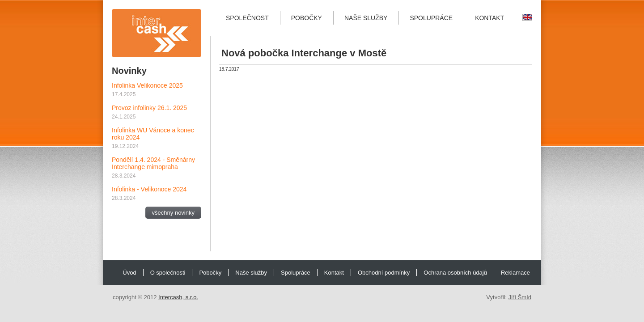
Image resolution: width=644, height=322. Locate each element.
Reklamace (515, 273)
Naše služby (366, 18)
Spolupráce (431, 18)
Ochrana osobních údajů (455, 273)
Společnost (247, 18)
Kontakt (489, 18)
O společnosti (168, 273)
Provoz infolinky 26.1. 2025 (149, 108)
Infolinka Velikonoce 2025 (147, 85)
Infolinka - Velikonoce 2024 (149, 189)
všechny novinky (173, 213)
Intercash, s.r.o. (178, 297)
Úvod (129, 273)
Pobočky (307, 18)
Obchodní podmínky (384, 273)
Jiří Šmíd (520, 297)
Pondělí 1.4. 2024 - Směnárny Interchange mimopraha (153, 163)
